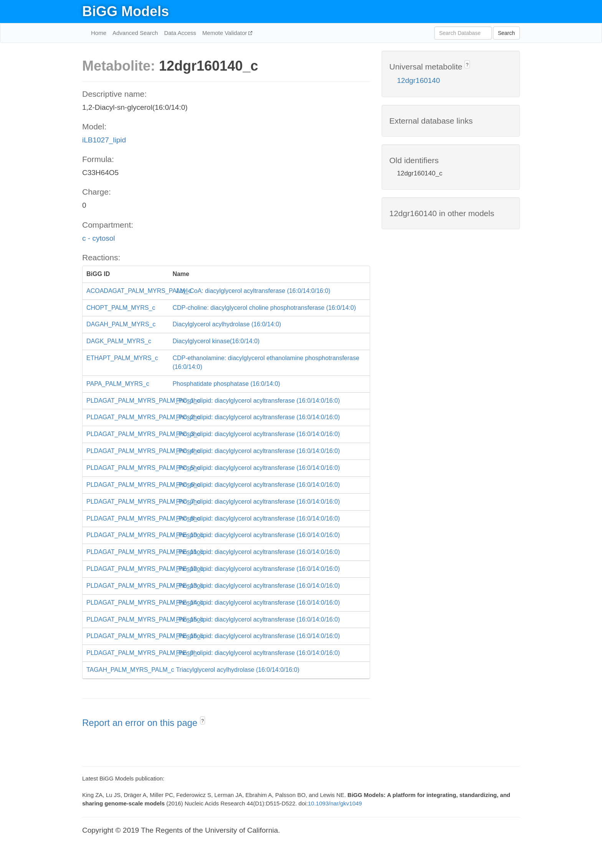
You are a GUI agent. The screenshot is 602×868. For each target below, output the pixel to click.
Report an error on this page (141, 723)
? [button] (203, 721)
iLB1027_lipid (104, 140)
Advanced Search (135, 33)
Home (99, 33)
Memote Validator (226, 33)
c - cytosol (99, 238)
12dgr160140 (418, 80)
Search (506, 33)
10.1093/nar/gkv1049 (335, 803)
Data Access (180, 33)
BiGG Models (126, 11)
